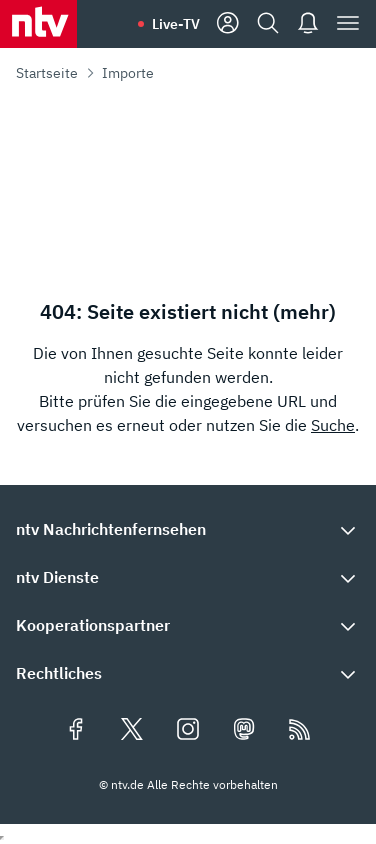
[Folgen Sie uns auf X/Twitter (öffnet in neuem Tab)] (132, 731)
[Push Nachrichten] (308, 24)
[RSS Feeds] (300, 731)
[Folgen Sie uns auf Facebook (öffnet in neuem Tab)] (76, 731)
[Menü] (348, 24)
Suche (333, 425)
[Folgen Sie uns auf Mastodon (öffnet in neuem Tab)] (244, 731)
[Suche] (268, 24)
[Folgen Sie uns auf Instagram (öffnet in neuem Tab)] (188, 731)
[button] (188, 529)
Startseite (47, 73)
